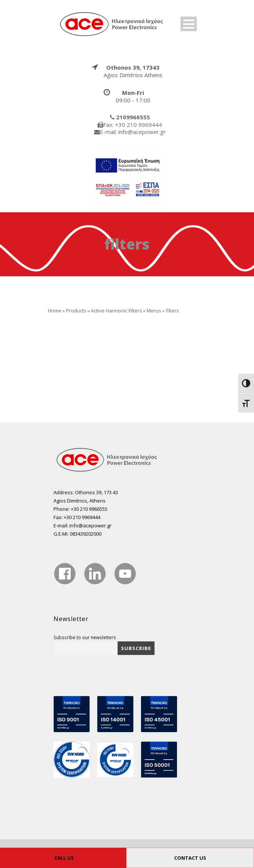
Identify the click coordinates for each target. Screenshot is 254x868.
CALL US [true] (64, 858)
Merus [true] (154, 311)
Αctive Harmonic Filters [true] (116, 311)
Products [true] (76, 311)
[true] (112, 24)
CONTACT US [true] (190, 858)
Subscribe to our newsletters (85, 637)
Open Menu (189, 24)
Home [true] (55, 311)
